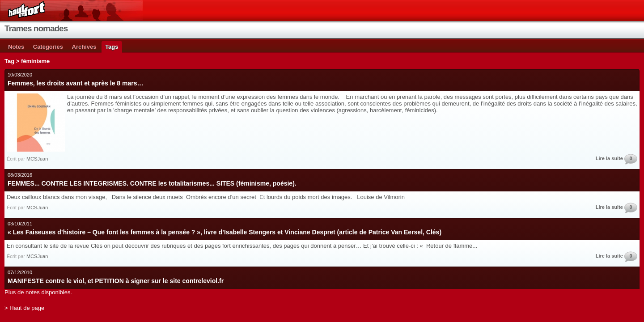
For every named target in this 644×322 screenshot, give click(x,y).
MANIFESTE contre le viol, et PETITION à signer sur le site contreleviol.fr (116, 281)
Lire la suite (609, 158)
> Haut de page (24, 308)
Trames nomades (36, 28)
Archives (84, 47)
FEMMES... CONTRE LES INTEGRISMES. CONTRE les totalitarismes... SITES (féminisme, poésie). (152, 183)
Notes (16, 47)
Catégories (48, 47)
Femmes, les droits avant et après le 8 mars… (75, 83)
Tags (112, 47)
